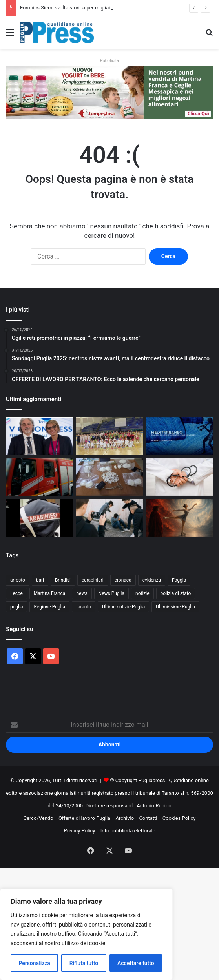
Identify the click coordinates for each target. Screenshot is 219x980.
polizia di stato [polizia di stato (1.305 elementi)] (176, 593)
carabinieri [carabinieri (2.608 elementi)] (93, 580)
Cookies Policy (179, 818)
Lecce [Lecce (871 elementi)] (16, 593)
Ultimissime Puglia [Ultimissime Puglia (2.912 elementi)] (175, 607)
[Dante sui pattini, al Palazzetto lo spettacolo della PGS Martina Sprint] (180, 518)
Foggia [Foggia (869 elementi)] (179, 580)
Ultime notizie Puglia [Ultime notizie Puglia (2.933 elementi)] (123, 607)
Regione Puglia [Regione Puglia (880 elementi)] (49, 607)
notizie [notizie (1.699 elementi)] (142, 593)
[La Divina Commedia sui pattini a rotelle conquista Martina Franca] (110, 436)
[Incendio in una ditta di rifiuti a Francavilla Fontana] (39, 477)
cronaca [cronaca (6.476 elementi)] (123, 580)
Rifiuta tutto (84, 963)
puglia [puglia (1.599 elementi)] (16, 607)
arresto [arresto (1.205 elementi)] (18, 580)
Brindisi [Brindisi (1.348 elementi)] (63, 580)
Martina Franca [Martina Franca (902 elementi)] (50, 593)
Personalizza (34, 963)
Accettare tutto (136, 963)
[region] (86, 934)
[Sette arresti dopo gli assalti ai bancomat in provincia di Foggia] (39, 518)
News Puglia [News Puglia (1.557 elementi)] (111, 593)
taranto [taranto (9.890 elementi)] (84, 607)
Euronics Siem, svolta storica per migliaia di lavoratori (80, 8)
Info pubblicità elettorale (128, 831)
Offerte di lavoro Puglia (84, 818)
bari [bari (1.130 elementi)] (40, 580)
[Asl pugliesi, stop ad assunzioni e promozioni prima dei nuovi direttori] (180, 477)
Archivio (125, 818)
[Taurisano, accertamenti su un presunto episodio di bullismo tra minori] (110, 518)
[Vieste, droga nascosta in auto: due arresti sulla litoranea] (110, 477)
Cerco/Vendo (38, 818)
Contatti (148, 818)
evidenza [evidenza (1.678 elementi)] (152, 580)
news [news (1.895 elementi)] (82, 593)
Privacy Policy (79, 831)
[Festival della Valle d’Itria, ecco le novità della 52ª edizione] (180, 436)
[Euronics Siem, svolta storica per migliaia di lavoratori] (39, 436)
